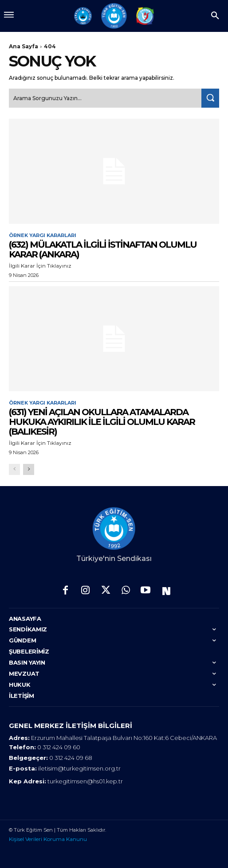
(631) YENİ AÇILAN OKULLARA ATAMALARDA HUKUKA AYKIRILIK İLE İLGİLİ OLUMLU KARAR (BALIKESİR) (102, 422)
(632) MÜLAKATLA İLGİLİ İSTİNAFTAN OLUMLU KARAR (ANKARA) (103, 249)
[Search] (210, 98)
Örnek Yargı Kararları (43, 235)
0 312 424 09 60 (59, 747)
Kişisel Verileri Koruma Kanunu (48, 839)
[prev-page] (14, 469)
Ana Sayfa (24, 46)
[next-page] (29, 469)
